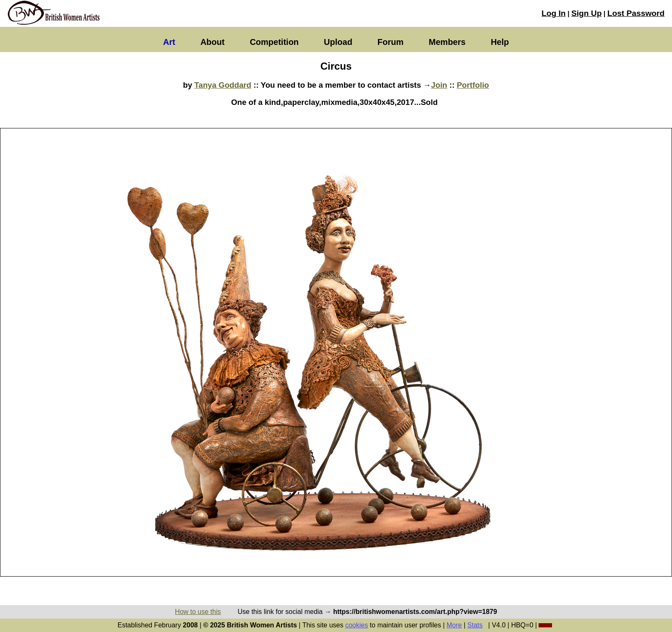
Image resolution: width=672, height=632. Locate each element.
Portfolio (473, 85)
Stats (475, 625)
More (454, 625)
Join (439, 85)
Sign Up (586, 13)
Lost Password (636, 13)
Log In (554, 13)
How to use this (198, 612)
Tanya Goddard (223, 85)
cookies (357, 625)
